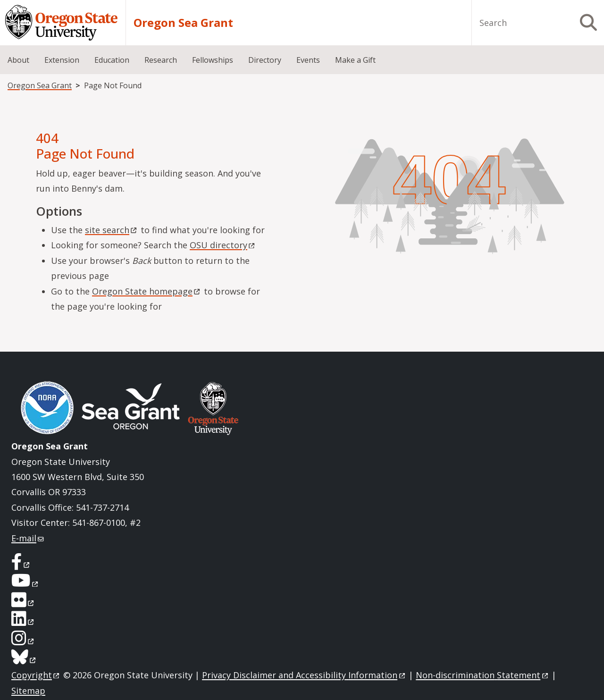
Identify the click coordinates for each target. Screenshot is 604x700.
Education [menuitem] (112, 60)
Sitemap (28, 691)
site (112, 230)
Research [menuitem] (161, 60)
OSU (223, 245)
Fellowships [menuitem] (213, 60)
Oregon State (147, 291)
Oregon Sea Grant (183, 23)
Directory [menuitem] (265, 60)
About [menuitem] (18, 60)
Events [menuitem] (308, 60)
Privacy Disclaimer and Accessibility (304, 675)
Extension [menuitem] (62, 60)
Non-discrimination (482, 675)
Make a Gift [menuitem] (355, 60)
